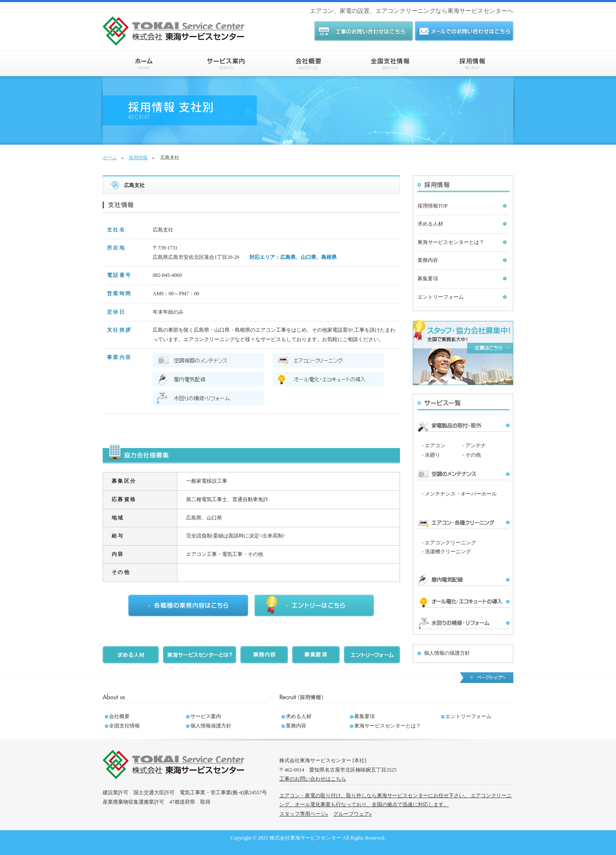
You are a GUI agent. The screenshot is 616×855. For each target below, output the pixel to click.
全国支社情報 (390, 63)
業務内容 (428, 260)
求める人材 (430, 224)
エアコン (435, 445)
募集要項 (428, 279)
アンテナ (476, 445)
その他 (473, 455)
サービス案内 (226, 63)
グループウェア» (352, 814)
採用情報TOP (432, 206)
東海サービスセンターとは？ (451, 242)
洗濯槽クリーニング (448, 552)
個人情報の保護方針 (447, 653)
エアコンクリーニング (450, 543)
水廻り (432, 455)
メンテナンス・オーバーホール (461, 494)
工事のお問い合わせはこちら (313, 779)
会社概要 (308, 63)
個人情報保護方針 (211, 726)
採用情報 (472, 63)
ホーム (144, 63)
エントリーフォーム (441, 297)
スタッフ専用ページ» (304, 814)
